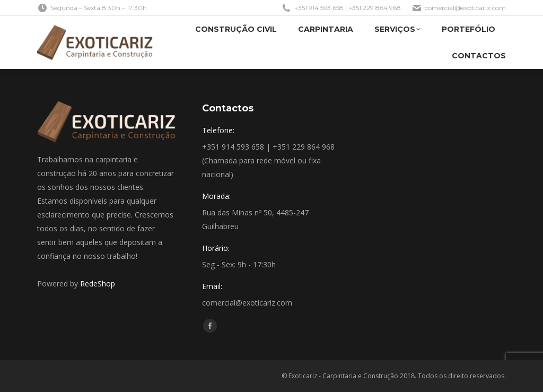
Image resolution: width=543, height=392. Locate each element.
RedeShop (98, 284)
